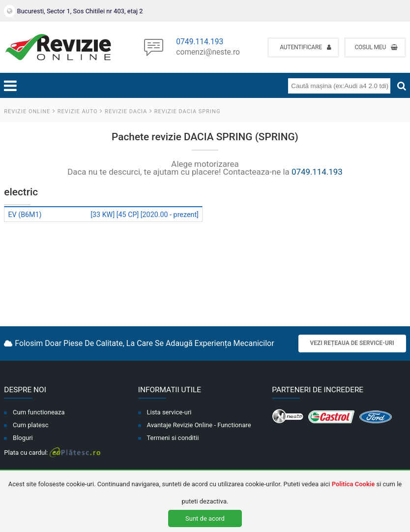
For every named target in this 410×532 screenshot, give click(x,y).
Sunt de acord (205, 518)
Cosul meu (376, 47)
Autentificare (305, 47)
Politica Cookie (353, 484)
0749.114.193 (200, 42)
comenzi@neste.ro (208, 53)
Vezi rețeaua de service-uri (352, 343)
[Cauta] (402, 86)
